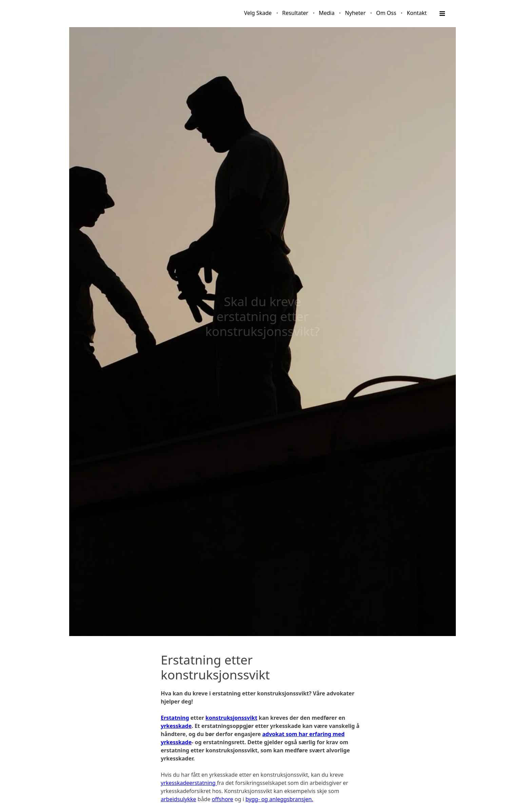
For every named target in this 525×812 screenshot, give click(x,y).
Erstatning (175, 718)
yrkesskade (176, 726)
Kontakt (417, 13)
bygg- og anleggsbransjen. (279, 799)
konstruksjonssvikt (231, 718)
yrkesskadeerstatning (189, 783)
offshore (222, 799)
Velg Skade (258, 13)
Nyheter (355, 13)
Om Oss (386, 13)
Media (327, 13)
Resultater (295, 13)
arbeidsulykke (178, 799)
